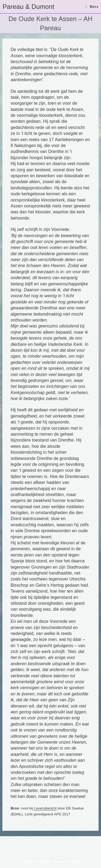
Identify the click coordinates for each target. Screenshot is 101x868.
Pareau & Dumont (28, 7)
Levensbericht (45, 808)
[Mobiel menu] (92, 6)
